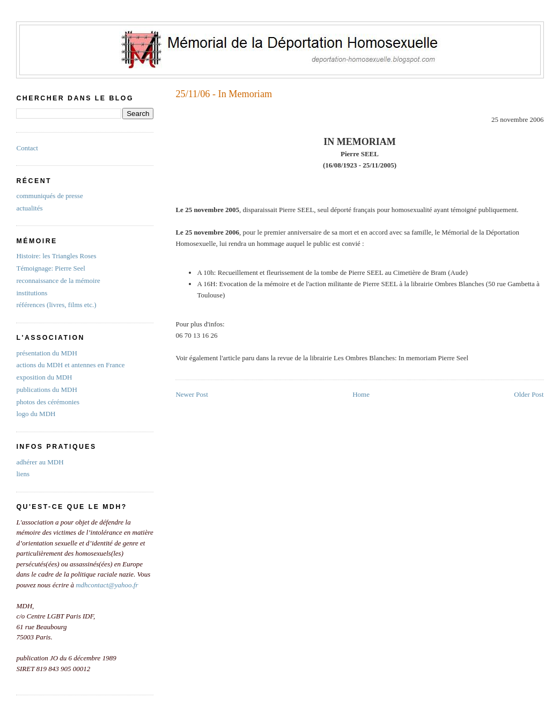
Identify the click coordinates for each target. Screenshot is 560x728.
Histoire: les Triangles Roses (56, 256)
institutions (32, 293)
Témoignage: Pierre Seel (51, 268)
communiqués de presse (49, 196)
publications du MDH (46, 390)
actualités (29, 208)
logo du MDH (36, 414)
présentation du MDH (46, 353)
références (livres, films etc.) (56, 305)
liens (23, 474)
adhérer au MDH (40, 462)
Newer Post (191, 394)
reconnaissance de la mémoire (58, 281)
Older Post (529, 394)
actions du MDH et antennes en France (70, 365)
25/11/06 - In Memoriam (224, 94)
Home (361, 394)
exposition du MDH (44, 377)
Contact (27, 148)
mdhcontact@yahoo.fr (107, 585)
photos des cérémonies (48, 402)
